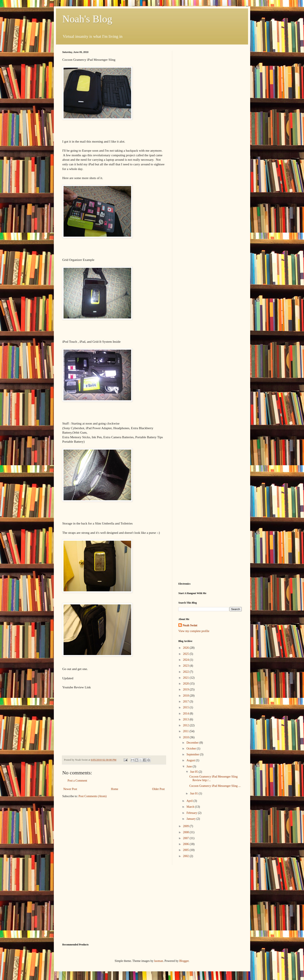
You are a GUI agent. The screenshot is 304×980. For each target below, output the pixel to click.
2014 (186, 714)
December (193, 743)
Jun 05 (194, 772)
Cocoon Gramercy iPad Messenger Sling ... (215, 786)
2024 (186, 660)
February (192, 813)
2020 (186, 684)
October (192, 749)
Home (115, 789)
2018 (186, 696)
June (189, 766)
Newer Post (70, 789)
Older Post (159, 789)
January (191, 819)
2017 (186, 702)
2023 (186, 666)
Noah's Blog (87, 19)
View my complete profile (194, 631)
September (193, 754)
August (191, 760)
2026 (186, 648)
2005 (186, 850)
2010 (186, 737)
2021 (186, 678)
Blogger (184, 961)
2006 (186, 844)
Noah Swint (190, 625)
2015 (186, 707)
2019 (186, 690)
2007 (186, 838)
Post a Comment (77, 781)
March (191, 807)
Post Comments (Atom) (93, 796)
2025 (186, 654)
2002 (186, 856)
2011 (186, 731)
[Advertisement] (210, 114)
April (190, 801)
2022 (186, 672)
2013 (186, 719)
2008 (186, 832)
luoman (159, 961)
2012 (186, 725)
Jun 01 (194, 793)
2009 (186, 826)
